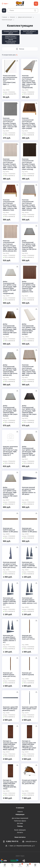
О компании (20, 808)
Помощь (20, 826)
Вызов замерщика (20, 830)
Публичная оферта (20, 821)
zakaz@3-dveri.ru (31, 841)
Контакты (20, 832)
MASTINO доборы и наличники (29, 32)
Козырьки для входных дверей (11, 32)
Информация (20, 814)
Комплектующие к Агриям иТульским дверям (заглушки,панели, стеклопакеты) (11, 40)
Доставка (20, 823)
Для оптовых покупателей (20, 818)
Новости (20, 812)
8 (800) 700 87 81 (12, 841)
